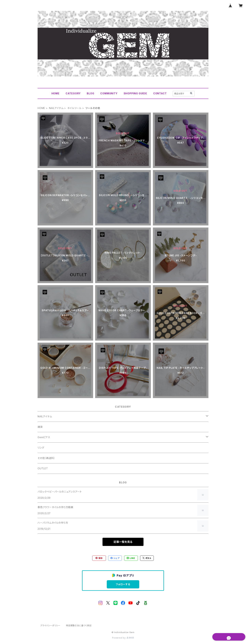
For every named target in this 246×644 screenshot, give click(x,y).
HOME (55, 93)
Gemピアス (44, 437)
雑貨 (40, 427)
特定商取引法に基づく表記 (79, 625)
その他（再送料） (46, 458)
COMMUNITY (109, 93)
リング (41, 448)
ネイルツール (74, 108)
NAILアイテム (56, 108)
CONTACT (160, 93)
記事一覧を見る (123, 542)
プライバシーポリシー (50, 625)
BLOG (90, 93)
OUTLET (43, 468)
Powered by (123, 638)
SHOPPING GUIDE (135, 93)
